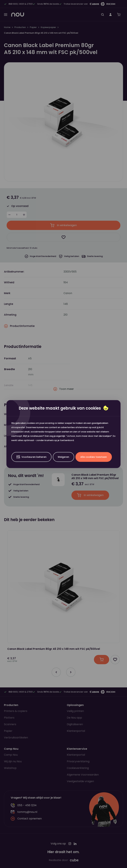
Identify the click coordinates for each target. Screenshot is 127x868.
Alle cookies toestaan (94, 457)
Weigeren (63, 457)
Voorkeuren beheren (31, 457)
